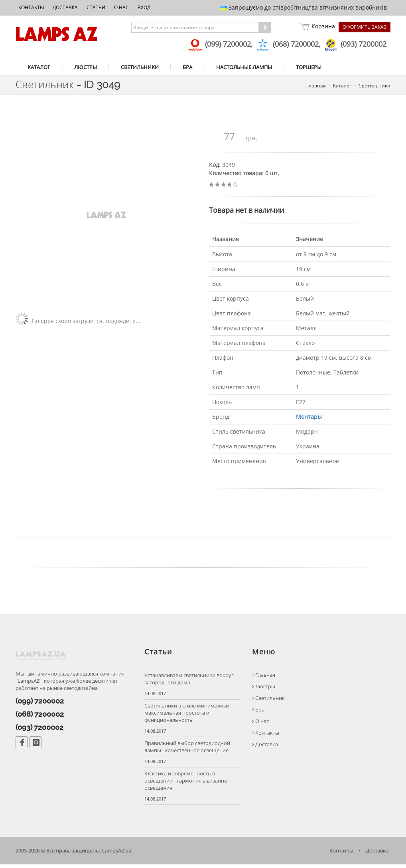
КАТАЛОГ (39, 67)
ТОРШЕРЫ (309, 67)
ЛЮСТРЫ (86, 67)
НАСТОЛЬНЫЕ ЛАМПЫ (244, 67)
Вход (144, 7)
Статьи (96, 7)
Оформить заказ (365, 27)
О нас (121, 7)
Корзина (317, 27)
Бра (258, 713)
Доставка (65, 7)
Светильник (268, 701)
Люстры (264, 690)
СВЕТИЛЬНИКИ (140, 67)
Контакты (31, 7)
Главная (264, 678)
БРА (187, 67)
